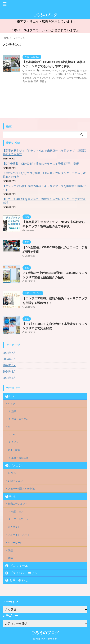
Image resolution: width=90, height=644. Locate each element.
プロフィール (19, 566)
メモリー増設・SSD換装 (21, 489)
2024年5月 (9, 365)
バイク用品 (77, 74)
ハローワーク (15, 543)
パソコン (16, 465)
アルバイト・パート (19, 535)
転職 (12, 496)
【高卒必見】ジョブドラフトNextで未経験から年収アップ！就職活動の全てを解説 (44, 152)
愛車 (25, 81)
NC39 (54, 71)
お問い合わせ (19, 580)
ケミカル (43, 74)
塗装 (14, 411)
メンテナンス (59, 78)
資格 (10, 558)
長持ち (43, 81)
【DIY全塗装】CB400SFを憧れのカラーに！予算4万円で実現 (41, 164)
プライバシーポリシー (25, 573)
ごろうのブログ (45, 15)
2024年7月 (9, 353)
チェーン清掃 (56, 74)
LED (14, 435)
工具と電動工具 (20, 458)
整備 (30, 81)
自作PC (12, 473)
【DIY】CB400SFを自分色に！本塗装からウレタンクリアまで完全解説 (44, 201)
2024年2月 (9, 372)
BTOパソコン (15, 481)
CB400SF (45, 71)
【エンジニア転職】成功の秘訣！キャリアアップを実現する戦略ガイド (44, 188)
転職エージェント (18, 504)
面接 (10, 550)
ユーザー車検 (74, 78)
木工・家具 (14, 450)
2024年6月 (9, 359)
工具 (84, 78)
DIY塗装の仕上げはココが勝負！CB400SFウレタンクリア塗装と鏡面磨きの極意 (44, 175)
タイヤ (15, 442)
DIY (12, 396)
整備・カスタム (20, 419)
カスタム (33, 74)
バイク (67, 74)
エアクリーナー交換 (69, 71)
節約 (36, 81)
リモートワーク (20, 519)
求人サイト (14, 527)
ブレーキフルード (42, 78)
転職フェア (17, 511)
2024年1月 (9, 378)
